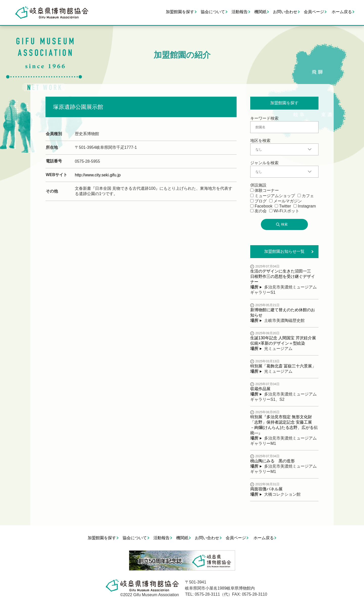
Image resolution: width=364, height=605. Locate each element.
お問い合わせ (285, 12)
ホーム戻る (342, 12)
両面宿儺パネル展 (266, 489)
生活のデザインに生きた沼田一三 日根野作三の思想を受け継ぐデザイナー (283, 276)
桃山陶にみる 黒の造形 (272, 461)
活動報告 (240, 12)
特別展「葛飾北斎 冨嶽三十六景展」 (283, 366)
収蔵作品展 (260, 389)
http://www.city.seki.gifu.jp (98, 175)
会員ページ (314, 12)
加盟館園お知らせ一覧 (284, 251)
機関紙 (260, 12)
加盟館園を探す (180, 12)
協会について (213, 12)
